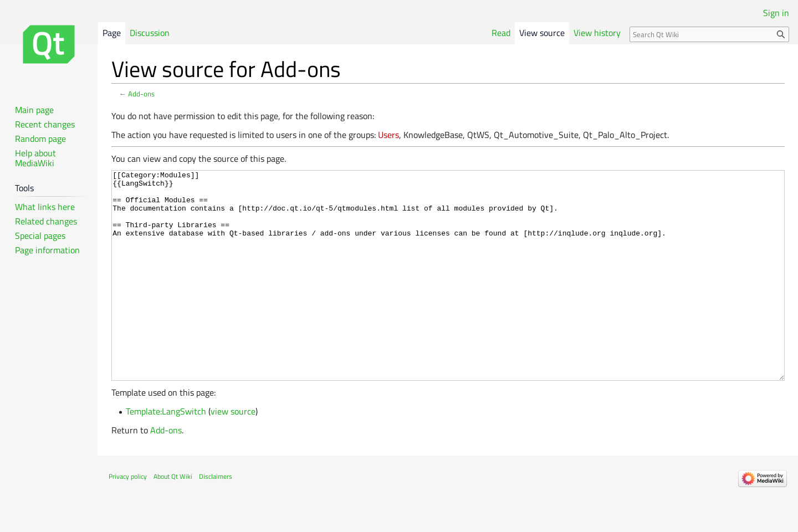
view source (233, 453)
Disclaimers (216, 518)
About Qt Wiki (173, 518)
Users (388, 135)
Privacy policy (128, 518)
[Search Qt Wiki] (709, 34)
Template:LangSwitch (166, 453)
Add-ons (141, 94)
